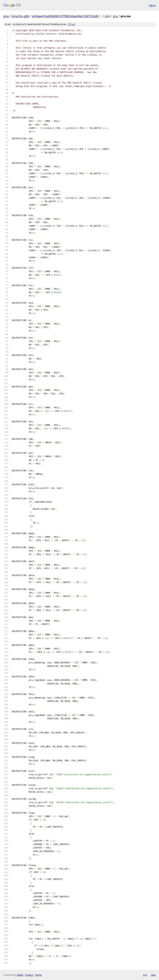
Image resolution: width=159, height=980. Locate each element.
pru (115, 16)
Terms (38, 975)
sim (107, 16)
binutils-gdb (20, 16)
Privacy (29, 975)
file (71, 24)
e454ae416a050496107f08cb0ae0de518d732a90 (65, 16)
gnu (6, 16)
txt (145, 975)
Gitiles (20, 975)
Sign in (152, 5)
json (153, 975)
